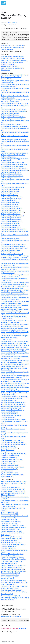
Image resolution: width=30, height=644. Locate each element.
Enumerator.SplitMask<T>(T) (9, 514)
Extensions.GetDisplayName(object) (12, 567)
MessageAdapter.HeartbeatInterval (11, 399)
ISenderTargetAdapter (8, 68)
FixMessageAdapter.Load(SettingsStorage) (14, 109)
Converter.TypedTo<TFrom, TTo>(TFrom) (13, 491)
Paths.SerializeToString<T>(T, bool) (11, 539)
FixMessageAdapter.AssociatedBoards (12, 187)
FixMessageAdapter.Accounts (10, 252)
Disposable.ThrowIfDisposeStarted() (12, 459)
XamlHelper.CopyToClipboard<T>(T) (11, 537)
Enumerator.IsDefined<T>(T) (9, 512)
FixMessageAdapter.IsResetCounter (12, 208)
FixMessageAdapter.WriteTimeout (11, 220)
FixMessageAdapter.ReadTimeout (11, 218)
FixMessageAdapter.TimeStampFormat (12, 212)
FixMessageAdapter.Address (9, 193)
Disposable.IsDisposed (8, 463)
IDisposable (4, 60)
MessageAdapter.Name (8, 418)
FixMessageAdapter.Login (9, 201)
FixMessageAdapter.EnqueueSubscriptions (14, 168)
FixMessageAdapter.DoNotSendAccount (13, 246)
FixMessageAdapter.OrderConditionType (13, 117)
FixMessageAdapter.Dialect (9, 195)
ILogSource (20, 59)
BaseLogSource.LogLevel (8, 446)
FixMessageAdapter (7, 50)
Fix (15, 22)
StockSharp (11, 22)
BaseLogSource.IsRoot (8, 450)
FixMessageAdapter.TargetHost (10, 239)
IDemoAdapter (19, 68)
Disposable (10, 46)
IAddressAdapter (6, 66)
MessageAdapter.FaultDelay (9, 412)
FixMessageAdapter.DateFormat (11, 210)
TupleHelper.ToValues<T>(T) (9, 523)
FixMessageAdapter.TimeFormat (11, 214)
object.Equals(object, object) (9, 473)
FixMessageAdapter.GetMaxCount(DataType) (14, 104)
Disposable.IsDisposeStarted (10, 465)
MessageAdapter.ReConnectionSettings (13, 404)
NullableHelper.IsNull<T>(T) (9, 520)
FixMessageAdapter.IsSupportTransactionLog (14, 170)
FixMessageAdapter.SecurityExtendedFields (14, 126)
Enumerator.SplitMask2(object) (10, 556)
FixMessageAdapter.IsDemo (9, 204)
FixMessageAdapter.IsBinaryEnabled (12, 254)
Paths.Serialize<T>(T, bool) (9, 541)
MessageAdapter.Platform (9, 400)
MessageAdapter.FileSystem (9, 414)
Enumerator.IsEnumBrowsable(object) (12, 554)
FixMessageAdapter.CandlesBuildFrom (12, 166)
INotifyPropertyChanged (15, 62)
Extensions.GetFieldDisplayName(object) (13, 571)
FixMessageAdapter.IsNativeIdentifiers (12, 119)
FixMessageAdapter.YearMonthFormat (12, 216)
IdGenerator (22, 629)
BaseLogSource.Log (7, 454)
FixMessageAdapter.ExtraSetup (10, 189)
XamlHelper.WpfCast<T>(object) (10, 596)
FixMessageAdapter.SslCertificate (11, 227)
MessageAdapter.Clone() (8, 395)
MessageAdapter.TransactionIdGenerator (13, 406)
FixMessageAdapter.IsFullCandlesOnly (12, 163)
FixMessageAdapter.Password (10, 203)
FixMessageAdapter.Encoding (10, 206)
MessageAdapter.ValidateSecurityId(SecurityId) (15, 260)
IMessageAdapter (6, 57)
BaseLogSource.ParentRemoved (11, 452)
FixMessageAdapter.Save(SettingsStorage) (13, 111)
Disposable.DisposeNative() (9, 458)
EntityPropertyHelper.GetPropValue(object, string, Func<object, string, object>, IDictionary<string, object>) (14, 562)
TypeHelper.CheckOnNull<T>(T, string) (12, 525)
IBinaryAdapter (6, 70)
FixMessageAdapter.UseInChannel (11, 172)
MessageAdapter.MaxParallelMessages (13, 410)
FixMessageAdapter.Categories (10, 115)
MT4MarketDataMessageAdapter (11, 616)
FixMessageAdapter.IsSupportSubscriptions (14, 164)
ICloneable (12, 60)
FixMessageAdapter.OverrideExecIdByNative (14, 248)
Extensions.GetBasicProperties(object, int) (13, 565)
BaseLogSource (19, 46)
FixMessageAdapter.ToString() (10, 113)
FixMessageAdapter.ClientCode (10, 223)
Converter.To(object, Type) (9, 546)
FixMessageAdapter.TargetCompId (11, 199)
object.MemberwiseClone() (9, 469)
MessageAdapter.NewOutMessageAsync (13, 419)
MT (17, 22)
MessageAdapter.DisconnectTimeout (12, 408)
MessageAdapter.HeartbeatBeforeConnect (14, 402)
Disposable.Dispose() (20, 454)
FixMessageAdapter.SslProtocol (10, 225)
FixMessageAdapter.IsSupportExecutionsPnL (14, 153)
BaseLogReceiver (6, 48)
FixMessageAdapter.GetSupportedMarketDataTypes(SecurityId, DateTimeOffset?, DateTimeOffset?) (15, 77)
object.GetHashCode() (7, 477)
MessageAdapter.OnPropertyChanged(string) (14, 397)
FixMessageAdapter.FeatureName (11, 178)
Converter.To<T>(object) (8, 548)
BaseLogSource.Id (6, 444)
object (3, 46)
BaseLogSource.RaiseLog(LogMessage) (13, 442)
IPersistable (4, 59)
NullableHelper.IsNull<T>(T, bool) (11, 522)
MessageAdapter (18, 48)
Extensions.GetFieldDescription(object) (12, 569)
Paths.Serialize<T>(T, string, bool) (11, 543)
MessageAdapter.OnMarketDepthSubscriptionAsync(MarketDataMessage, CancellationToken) (15, 338)
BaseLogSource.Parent (20, 444)
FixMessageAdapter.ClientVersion (11, 250)
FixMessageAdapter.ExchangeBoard (12, 222)
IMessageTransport (18, 57)
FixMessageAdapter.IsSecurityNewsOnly (13, 155)
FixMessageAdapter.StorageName (11, 124)
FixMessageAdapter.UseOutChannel (12, 174)
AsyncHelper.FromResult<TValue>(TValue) (13, 482)
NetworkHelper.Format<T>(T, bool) (11, 531)
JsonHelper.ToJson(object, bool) (10, 575)
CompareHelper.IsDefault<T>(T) (10, 487)
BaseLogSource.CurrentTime (9, 448)
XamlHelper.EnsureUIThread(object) (12, 590)
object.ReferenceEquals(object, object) (12, 475)
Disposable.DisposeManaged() (10, 456)
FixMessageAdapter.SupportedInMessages (14, 140)
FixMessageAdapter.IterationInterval (12, 176)
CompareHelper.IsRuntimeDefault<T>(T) (13, 489)
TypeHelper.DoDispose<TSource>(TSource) (14, 527)
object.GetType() (19, 467)
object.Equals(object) (7, 471)
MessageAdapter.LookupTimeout (11, 416)
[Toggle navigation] (27, 3)
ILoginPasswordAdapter (8, 64)
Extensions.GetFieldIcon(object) (10, 573)
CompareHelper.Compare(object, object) (13, 544)
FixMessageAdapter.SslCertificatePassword (14, 229)
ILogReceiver (12, 59)
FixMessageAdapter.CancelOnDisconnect (13, 244)
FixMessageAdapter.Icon (8, 157)
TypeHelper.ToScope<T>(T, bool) (10, 529)
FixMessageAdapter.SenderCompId (11, 197)
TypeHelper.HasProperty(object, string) (13, 558)
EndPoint (14, 66)
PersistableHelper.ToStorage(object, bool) (13, 581)
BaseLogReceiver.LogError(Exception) (12, 440)
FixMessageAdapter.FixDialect (10, 191)
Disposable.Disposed (7, 467)
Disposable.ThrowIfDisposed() (10, 461)
